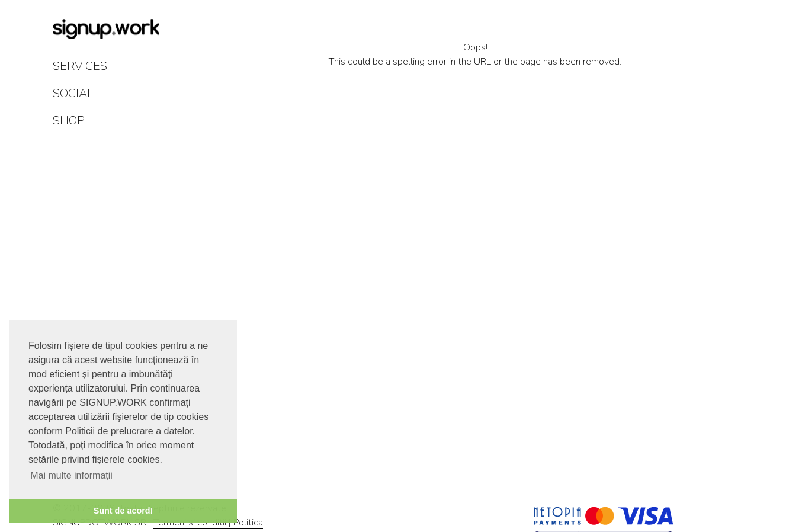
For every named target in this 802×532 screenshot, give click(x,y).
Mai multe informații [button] (71, 475)
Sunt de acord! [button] (123, 511)
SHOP (69, 121)
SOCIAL (73, 93)
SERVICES (80, 66)
